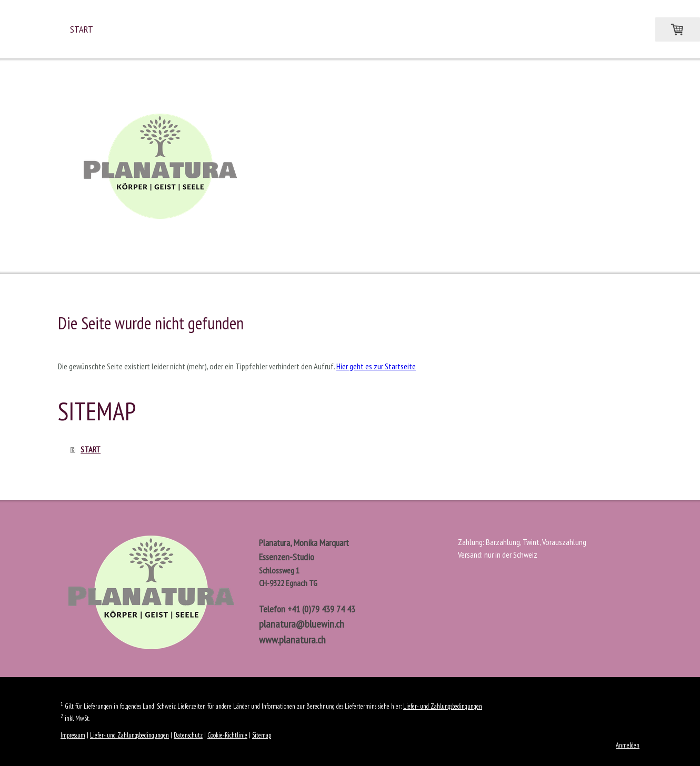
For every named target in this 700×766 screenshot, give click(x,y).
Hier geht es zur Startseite (376, 366)
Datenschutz (188, 735)
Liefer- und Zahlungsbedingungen (443, 706)
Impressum (73, 735)
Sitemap (262, 735)
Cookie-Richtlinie (227, 735)
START (82, 29)
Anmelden (628, 745)
